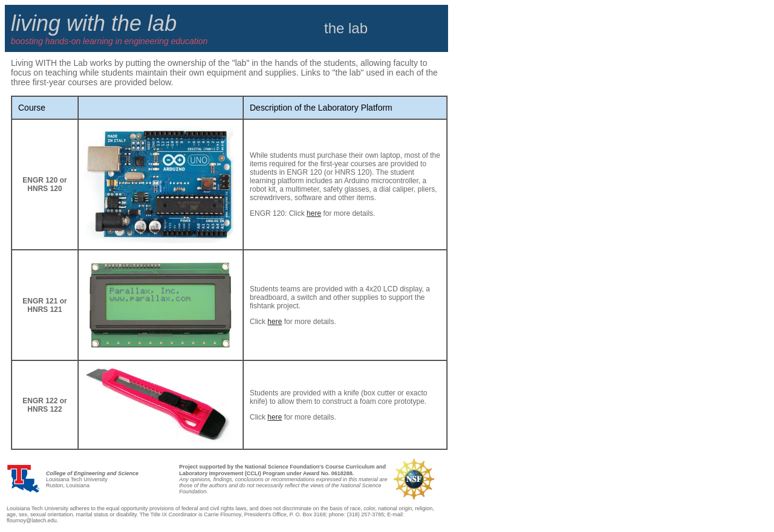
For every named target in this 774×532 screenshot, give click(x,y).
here (314, 213)
